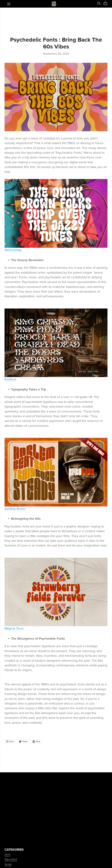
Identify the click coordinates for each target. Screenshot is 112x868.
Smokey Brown (15, 509)
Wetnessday (13, 250)
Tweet (23, 742)
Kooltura (10, 379)
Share (10, 742)
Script (8, 864)
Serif (7, 855)
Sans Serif (11, 860)
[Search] (99, 3)
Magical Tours (14, 628)
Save (36, 742)
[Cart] (107, 3)
